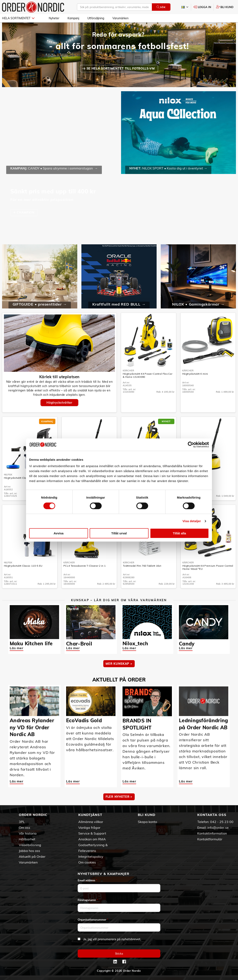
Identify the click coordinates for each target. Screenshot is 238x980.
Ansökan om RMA (92, 839)
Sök (161, 7)
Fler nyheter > (119, 797)
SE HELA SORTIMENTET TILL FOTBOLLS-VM (121, 68)
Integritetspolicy (91, 856)
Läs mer (17, 648)
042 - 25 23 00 (222, 822)
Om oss (24, 828)
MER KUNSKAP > (119, 664)
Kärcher (128, 371)
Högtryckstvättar (59, 403)
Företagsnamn (88, 900)
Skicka (119, 953)
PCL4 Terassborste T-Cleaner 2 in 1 (84, 566)
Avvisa (59, 533)
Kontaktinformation (212, 833)
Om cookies (87, 862)
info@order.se (218, 828)
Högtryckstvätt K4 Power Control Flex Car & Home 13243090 (148, 375)
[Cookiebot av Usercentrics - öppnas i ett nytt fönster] (191, 445)
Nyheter (54, 18)
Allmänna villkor (91, 822)
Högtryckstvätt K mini (195, 374)
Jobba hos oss (29, 851)
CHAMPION (26, 212)
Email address (87, 880)
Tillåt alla (180, 533)
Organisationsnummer (93, 919)
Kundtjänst (90, 815)
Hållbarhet (27, 839)
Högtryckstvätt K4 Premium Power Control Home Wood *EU (208, 567)
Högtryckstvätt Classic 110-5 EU (23, 566)
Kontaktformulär (210, 839)
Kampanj (73, 18)
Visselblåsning (30, 845)
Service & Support (92, 833)
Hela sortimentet (18, 18)
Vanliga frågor (89, 828)
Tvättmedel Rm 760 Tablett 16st (142, 566)
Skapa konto (147, 822)
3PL (22, 822)
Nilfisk (8, 475)
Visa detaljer (192, 521)
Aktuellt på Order (32, 856)
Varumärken (120, 18)
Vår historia (28, 833)
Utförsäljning (96, 18)
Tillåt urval (119, 533)
